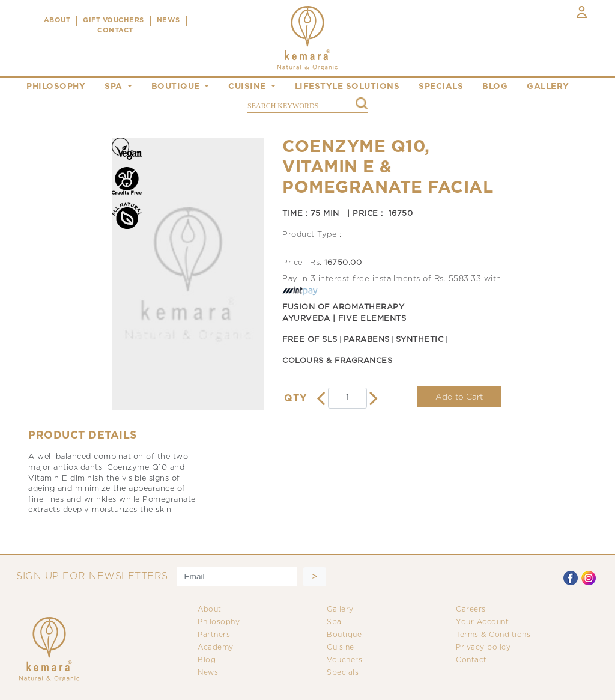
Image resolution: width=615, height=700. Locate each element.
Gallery (340, 610)
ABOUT (57, 20)
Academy (216, 647)
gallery (548, 87)
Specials (343, 673)
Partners (214, 635)
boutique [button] (177, 87)
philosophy (56, 87)
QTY (295, 399)
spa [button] (115, 87)
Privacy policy (483, 647)
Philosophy (219, 622)
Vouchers (344, 660)
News (208, 673)
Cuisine (341, 647)
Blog (207, 660)
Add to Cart (459, 397)
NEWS (168, 20)
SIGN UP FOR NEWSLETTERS (92, 577)
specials (441, 87)
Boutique (344, 635)
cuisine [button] (248, 87)
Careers (471, 610)
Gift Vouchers (114, 20)
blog (495, 87)
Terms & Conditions (493, 635)
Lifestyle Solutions (347, 87)
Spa (334, 622)
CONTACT (115, 31)
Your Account (482, 622)
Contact (471, 660)
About (210, 610)
